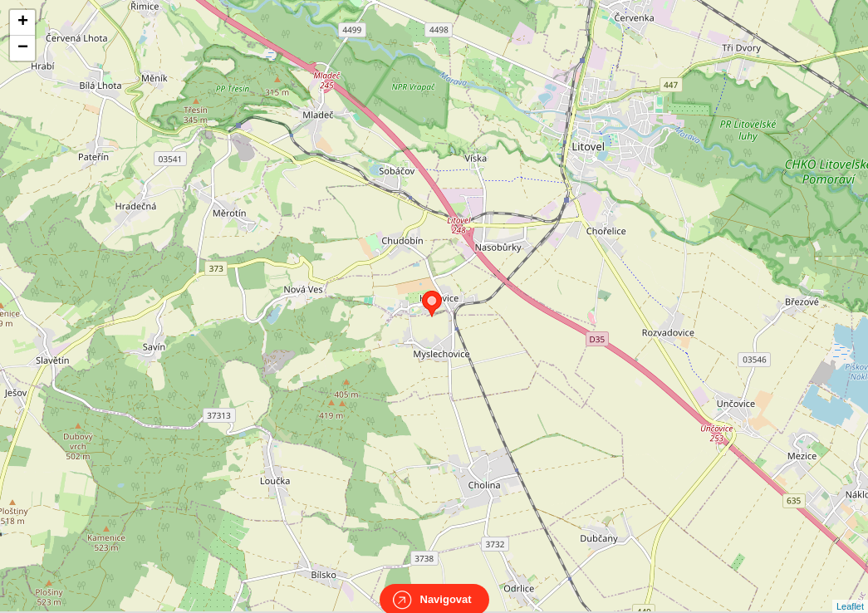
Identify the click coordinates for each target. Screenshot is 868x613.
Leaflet (850, 591)
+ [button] (23, 22)
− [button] (23, 48)
